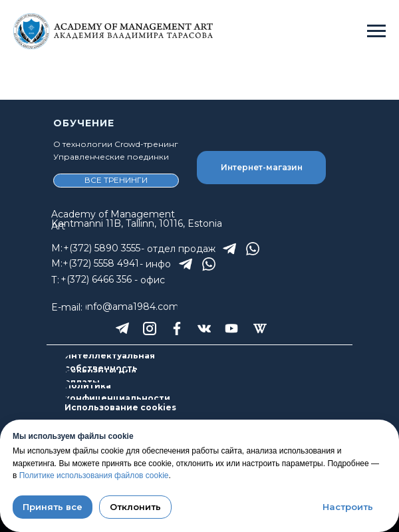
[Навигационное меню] (376, 31)
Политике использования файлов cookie (94, 475)
